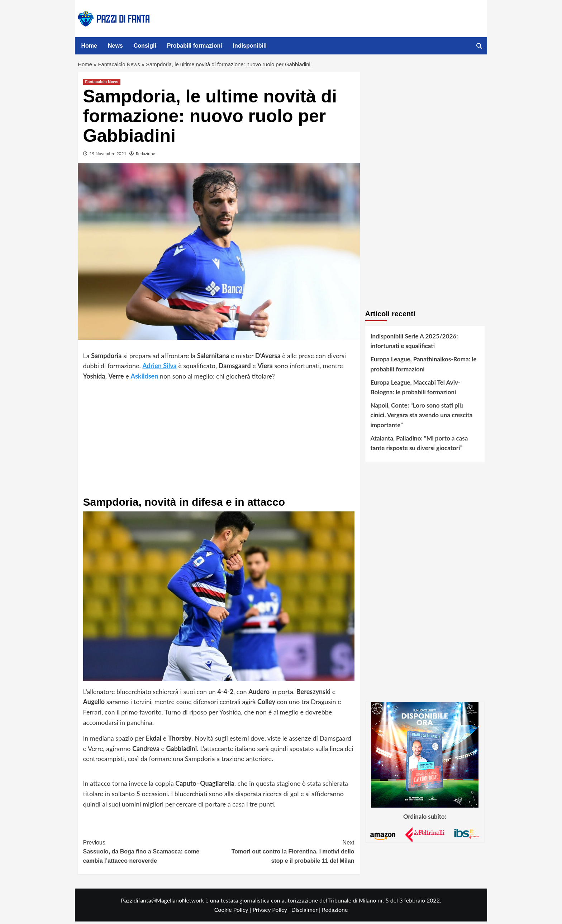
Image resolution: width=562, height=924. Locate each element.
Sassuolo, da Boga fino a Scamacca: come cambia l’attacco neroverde (151, 853)
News (115, 46)
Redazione (146, 156)
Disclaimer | (307, 912)
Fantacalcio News (122, 66)
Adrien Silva (159, 369)
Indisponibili (250, 46)
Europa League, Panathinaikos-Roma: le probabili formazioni (424, 367)
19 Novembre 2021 (108, 156)
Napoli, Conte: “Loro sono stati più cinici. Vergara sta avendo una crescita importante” (422, 418)
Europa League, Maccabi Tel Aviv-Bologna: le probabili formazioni (416, 390)
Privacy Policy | (272, 912)
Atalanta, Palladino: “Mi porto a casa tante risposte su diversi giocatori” (419, 446)
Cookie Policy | (234, 912)
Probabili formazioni (195, 46)
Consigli (145, 46)
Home (89, 46)
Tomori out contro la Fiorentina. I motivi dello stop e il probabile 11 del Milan (287, 853)
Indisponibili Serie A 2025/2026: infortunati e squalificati (414, 344)
